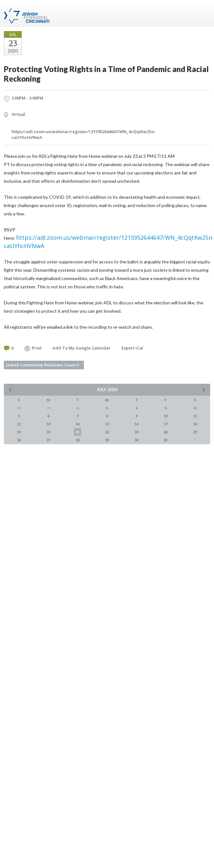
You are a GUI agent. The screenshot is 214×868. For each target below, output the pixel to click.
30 (136, 440)
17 (166, 424)
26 (19, 440)
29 (107, 440)
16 (136, 424)
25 (195, 432)
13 (48, 424)
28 (78, 440)
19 (19, 432)
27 (48, 440)
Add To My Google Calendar (82, 348)
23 (136, 432)
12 (19, 424)
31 (166, 440)
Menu (203, 13)
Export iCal (132, 348)
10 (166, 416)
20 (48, 432)
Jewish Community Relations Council (43, 365)
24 (166, 432)
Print (33, 348)
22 (107, 432)
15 (107, 424)
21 (78, 432)
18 (195, 424)
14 (78, 424)
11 (195, 416)
